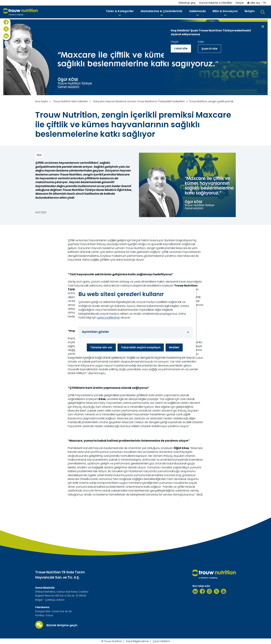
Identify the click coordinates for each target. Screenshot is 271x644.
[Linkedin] (195, 591)
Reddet (174, 347)
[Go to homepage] (21, 12)
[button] (120, 12)
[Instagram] (209, 591)
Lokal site (181, 48)
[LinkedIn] (6, 43)
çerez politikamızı (108, 318)
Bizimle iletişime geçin (62, 625)
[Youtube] (224, 591)
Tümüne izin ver (101, 347)
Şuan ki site (209, 49)
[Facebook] (6, 30)
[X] (6, 36)
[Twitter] (216, 591)
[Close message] (263, 27)
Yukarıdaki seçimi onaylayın (141, 347)
